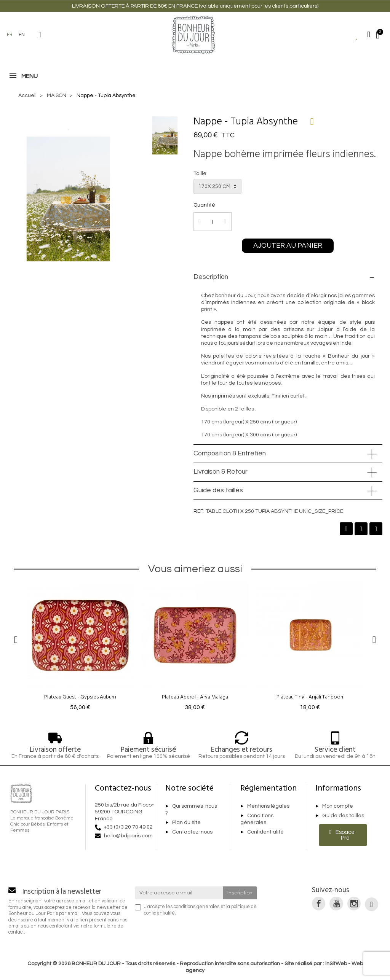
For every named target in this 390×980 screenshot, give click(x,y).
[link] (319, 903)
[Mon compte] (369, 35)
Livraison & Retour (221, 472)
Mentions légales (268, 806)
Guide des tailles (218, 490)
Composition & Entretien (230, 453)
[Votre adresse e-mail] (179, 893)
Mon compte (338, 806)
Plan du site (186, 822)
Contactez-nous (192, 832)
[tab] (288, 277)
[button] (40, 35)
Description (211, 277)
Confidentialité (265, 832)
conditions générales (197, 907)
